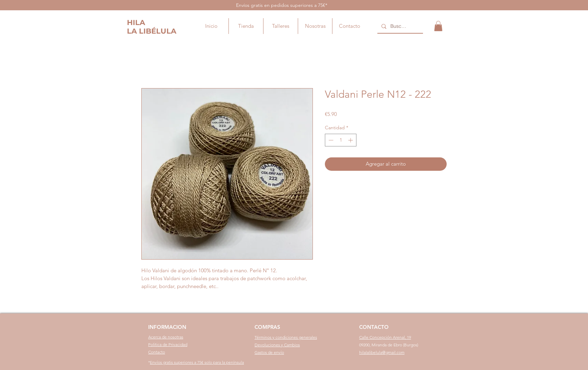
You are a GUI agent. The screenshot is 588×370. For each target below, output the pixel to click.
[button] (438, 26)
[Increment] (351, 140)
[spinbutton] (341, 140)
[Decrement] (330, 140)
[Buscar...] (399, 26)
